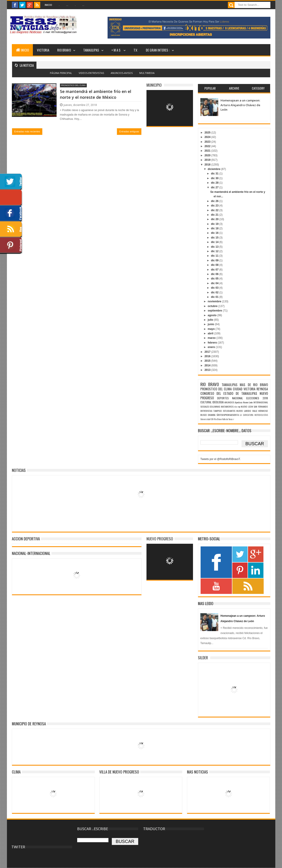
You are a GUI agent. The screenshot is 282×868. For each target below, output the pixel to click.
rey (239, 406)
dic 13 (215, 247)
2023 (208, 142)
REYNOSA (262, 389)
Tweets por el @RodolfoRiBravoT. (221, 459)
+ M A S (116, 50)
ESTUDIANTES (229, 411)
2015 (208, 361)
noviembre (215, 301)
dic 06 (215, 274)
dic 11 (215, 256)
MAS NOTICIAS (197, 772)
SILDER (203, 658)
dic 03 (215, 288)
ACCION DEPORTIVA (26, 539)
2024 (208, 137)
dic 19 (215, 224)
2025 (208, 133)
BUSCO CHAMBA (208, 415)
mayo (212, 329)
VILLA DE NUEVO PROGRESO (119, 772)
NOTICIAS (19, 470)
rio (235, 406)
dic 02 (215, 292)
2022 (208, 146)
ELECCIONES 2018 (257, 398)
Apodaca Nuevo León (244, 402)
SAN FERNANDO (261, 406)
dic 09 (215, 260)
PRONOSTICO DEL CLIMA (73, 85)
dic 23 (215, 206)
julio (211, 320)
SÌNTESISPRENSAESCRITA (228, 415)
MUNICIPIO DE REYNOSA (29, 724)
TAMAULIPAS (91, 50)
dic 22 (215, 210)
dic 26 (215, 201)
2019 (208, 160)
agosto (213, 315)
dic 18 (215, 228)
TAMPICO (218, 411)
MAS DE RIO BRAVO (254, 385)
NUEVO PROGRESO (160, 539)
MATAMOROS (227, 406)
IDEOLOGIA (218, 402)
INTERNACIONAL (261, 402)
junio (211, 324)
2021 (208, 151)
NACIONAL (237, 398)
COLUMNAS (215, 406)
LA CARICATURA (247, 415)
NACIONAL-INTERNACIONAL (31, 553)
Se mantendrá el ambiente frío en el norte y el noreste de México (96, 94)
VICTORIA (43, 50)
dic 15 (215, 238)
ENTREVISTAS (206, 411)
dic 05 (215, 279)
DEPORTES (223, 398)
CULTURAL (206, 402)
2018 (208, 165)
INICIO (22, 50)
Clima (16, 772)
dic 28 (215, 183)
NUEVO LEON (247, 406)
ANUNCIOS (229, 402)
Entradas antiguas (129, 131)
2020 (208, 155)
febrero (213, 343)
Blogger (151, 75)
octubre (213, 306)
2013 (208, 370)
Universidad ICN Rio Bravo (211, 419)
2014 (208, 365)
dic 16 (215, 233)
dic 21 (215, 215)
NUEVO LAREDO (244, 411)
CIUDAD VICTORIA (244, 389)
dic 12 (215, 251)
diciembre (214, 169)
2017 (208, 352)
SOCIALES (205, 406)
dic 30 (215, 178)
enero (212, 347)
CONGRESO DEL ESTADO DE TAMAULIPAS (229, 393)
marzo (212, 338)
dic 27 (215, 187)
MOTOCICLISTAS (261, 415)
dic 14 (215, 242)
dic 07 (215, 270)
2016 (208, 356)
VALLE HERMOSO (260, 411)
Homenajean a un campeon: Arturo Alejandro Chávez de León (240, 105)
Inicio (48, 5)
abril (211, 333)
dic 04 (215, 283)
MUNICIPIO (154, 85)
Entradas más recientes (27, 131)
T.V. (136, 50)
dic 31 (215, 174)
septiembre (215, 311)
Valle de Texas (227, 419)
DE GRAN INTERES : (158, 50)
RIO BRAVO (64, 50)
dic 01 (215, 297)
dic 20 (215, 219)
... (67, 5)
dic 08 (215, 265)
